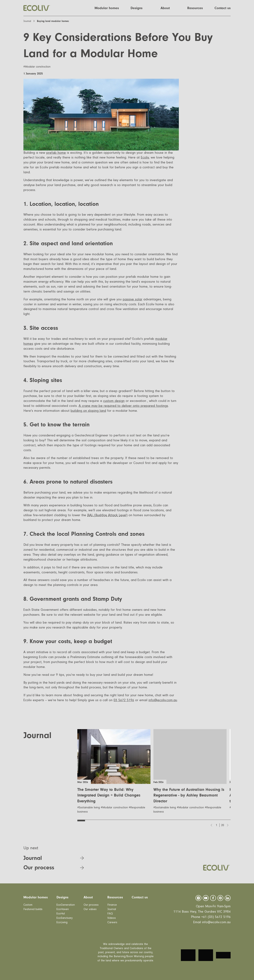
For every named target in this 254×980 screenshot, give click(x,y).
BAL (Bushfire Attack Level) (107, 515)
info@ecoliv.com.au (163, 700)
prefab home (56, 153)
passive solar (132, 299)
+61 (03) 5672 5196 (216, 917)
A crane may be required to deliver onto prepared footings (123, 406)
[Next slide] (228, 825)
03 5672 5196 (124, 700)
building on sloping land (88, 411)
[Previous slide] (211, 825)
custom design (114, 401)
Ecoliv (145, 157)
